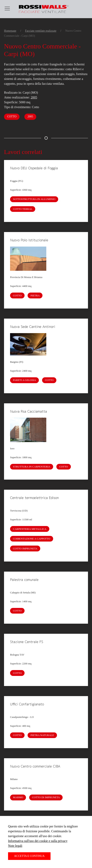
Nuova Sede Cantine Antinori (33, 327)
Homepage (10, 31)
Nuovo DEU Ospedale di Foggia (34, 168)
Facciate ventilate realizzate (41, 31)
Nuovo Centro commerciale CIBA (35, 766)
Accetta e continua (29, 856)
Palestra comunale (24, 580)
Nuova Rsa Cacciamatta (28, 411)
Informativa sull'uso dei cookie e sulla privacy (38, 841)
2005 (34, 97)
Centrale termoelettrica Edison (34, 498)
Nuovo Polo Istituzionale (29, 240)
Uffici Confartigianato (27, 704)
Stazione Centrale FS (27, 642)
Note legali (15, 846)
